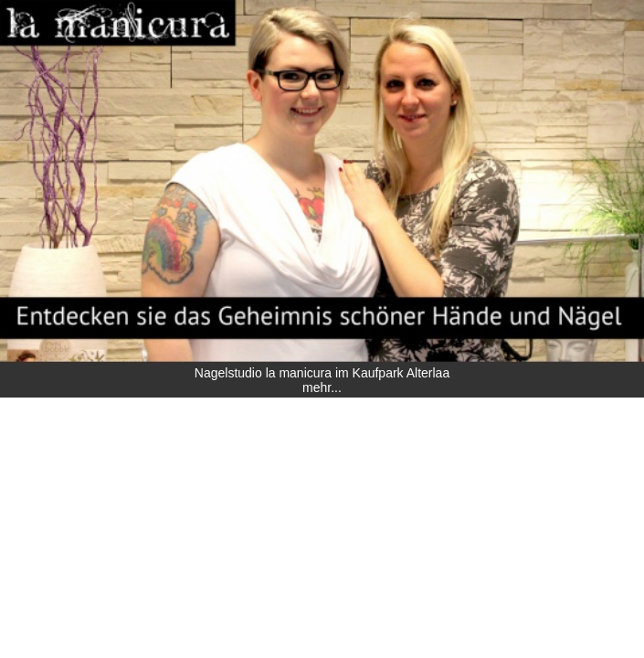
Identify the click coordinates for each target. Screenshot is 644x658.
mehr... (322, 387)
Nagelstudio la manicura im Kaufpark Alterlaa (322, 373)
